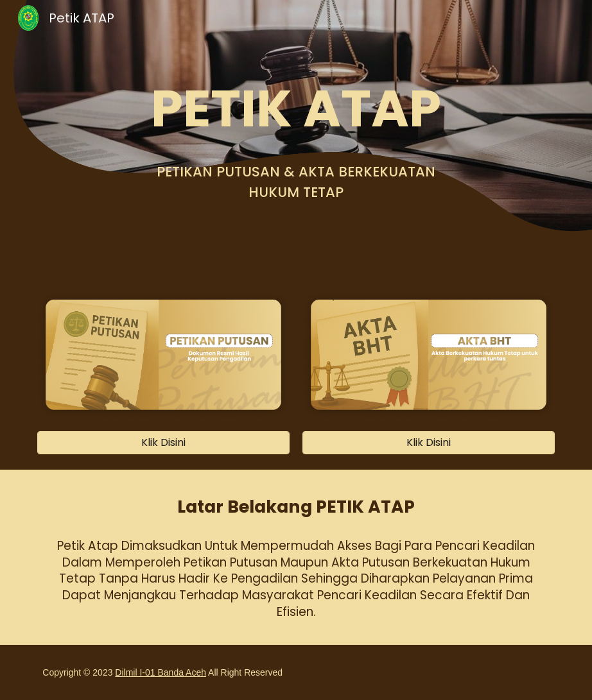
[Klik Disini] (163, 442)
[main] (296, 108)
